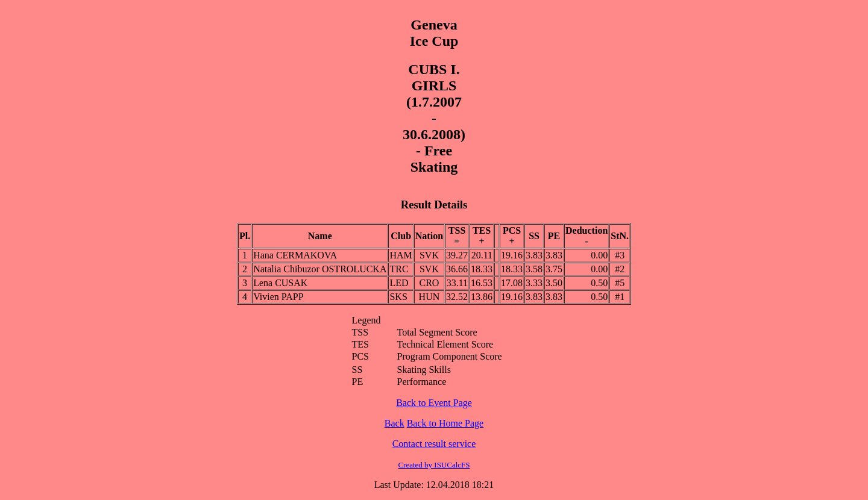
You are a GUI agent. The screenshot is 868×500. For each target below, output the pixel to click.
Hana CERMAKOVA (295, 255)
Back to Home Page (445, 423)
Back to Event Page (434, 403)
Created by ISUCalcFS (434, 465)
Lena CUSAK (280, 283)
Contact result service (434, 444)
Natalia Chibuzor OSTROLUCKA (320, 269)
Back (395, 423)
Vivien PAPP (278, 297)
